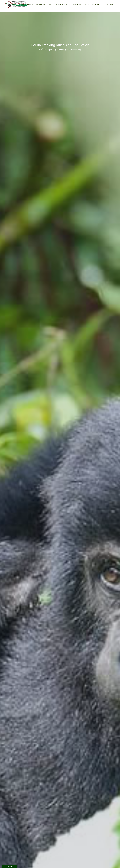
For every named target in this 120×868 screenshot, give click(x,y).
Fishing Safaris (62, 5)
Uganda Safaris (44, 5)
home (12, 5)
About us (77, 5)
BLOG (87, 5)
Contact (97, 5)
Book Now (110, 4)
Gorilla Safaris (26, 5)
